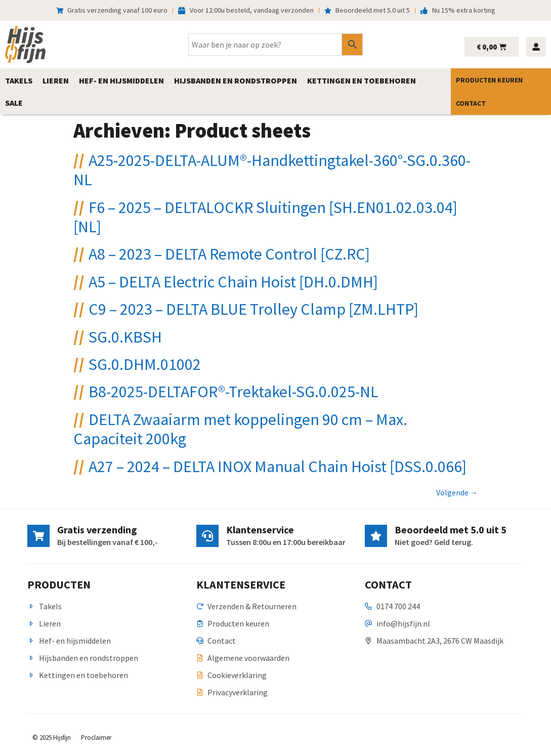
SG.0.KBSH (125, 337)
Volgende (457, 492)
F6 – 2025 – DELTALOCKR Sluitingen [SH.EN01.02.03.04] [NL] (265, 217)
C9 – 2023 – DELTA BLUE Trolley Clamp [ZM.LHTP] (253, 309)
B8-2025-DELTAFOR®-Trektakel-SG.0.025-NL (234, 392)
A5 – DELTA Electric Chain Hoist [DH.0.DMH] (233, 282)
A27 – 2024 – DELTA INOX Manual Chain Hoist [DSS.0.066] (278, 467)
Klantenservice (260, 530)
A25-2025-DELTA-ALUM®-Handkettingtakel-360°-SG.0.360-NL (272, 170)
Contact (471, 103)
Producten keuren (489, 80)
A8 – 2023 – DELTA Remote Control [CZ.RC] (229, 254)
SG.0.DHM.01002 (145, 364)
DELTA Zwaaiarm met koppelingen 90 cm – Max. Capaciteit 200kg (240, 429)
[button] (19, 80)
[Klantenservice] (207, 536)
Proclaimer (96, 738)
